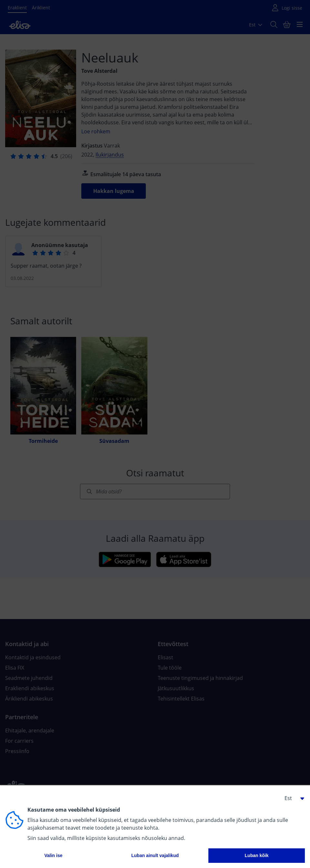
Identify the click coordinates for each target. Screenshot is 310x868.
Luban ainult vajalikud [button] (155, 855)
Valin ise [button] (53, 855)
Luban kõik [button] (257, 855)
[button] (292, 798)
